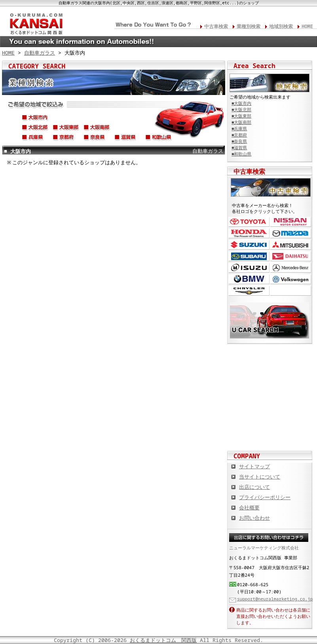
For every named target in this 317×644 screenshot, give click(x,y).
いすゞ (249, 268)
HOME (307, 26)
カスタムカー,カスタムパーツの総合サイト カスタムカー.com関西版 (270, 358)
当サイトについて (260, 477)
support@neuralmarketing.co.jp (275, 599)
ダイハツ (291, 256)
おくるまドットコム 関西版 (163, 640)
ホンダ (249, 233)
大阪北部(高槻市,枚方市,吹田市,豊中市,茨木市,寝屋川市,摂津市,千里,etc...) (35, 129)
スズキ (249, 245)
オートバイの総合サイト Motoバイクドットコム (270, 409)
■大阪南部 (241, 122)
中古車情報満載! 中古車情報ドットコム (270, 384)
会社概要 (249, 507)
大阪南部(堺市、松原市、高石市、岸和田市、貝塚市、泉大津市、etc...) (97, 129)
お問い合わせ (254, 518)
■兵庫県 (239, 129)
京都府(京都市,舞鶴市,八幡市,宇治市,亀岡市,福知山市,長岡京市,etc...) (66, 139)
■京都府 (239, 135)
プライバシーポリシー (265, 497)
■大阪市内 (241, 103)
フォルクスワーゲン (291, 279)
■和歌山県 (241, 154)
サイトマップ (254, 466)
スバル (249, 256)
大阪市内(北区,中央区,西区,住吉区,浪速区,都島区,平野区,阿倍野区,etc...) (35, 119)
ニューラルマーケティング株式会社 (264, 548)
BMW (249, 279)
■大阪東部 (241, 116)
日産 (291, 222)
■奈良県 (239, 141)
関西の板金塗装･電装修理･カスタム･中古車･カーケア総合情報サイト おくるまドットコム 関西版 (36, 22)
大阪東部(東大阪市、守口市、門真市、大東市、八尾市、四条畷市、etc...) (66, 129)
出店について (254, 487)
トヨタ (249, 222)
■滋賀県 (239, 148)
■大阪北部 (241, 110)
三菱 (291, 245)
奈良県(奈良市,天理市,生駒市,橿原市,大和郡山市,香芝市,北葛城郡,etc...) (97, 139)
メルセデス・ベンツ (291, 268)
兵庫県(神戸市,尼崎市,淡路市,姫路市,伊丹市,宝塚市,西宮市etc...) (35, 139)
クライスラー (249, 291)
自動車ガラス (40, 53)
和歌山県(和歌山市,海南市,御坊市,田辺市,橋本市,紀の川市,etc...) (159, 139)
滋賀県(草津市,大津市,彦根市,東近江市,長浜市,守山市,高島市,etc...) (128, 139)
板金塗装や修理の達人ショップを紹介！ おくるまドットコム (270, 435)
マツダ (291, 233)
